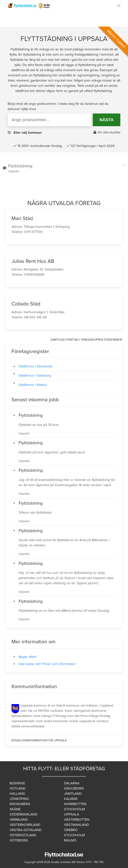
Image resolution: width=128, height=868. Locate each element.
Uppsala (72, 814)
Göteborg (19, 840)
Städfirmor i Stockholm (36, 366)
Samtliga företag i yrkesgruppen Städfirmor (86, 340)
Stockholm (74, 809)
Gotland (18, 788)
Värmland (19, 820)
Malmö (70, 840)
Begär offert (27, 657)
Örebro (71, 830)
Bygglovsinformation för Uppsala (39, 740)
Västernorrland (25, 825)
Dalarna (72, 783)
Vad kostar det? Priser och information (47, 664)
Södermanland (24, 814)
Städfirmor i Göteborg (35, 376)
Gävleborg (74, 788)
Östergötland (23, 835)
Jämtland (73, 794)
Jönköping (19, 799)
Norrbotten (75, 804)
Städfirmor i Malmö (33, 385)
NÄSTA (107, 120)
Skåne (15, 809)
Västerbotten (77, 820)
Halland (17, 794)
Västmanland (77, 825)
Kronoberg (20, 804)
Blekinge (17, 783)
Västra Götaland (26, 830)
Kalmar (71, 799)
